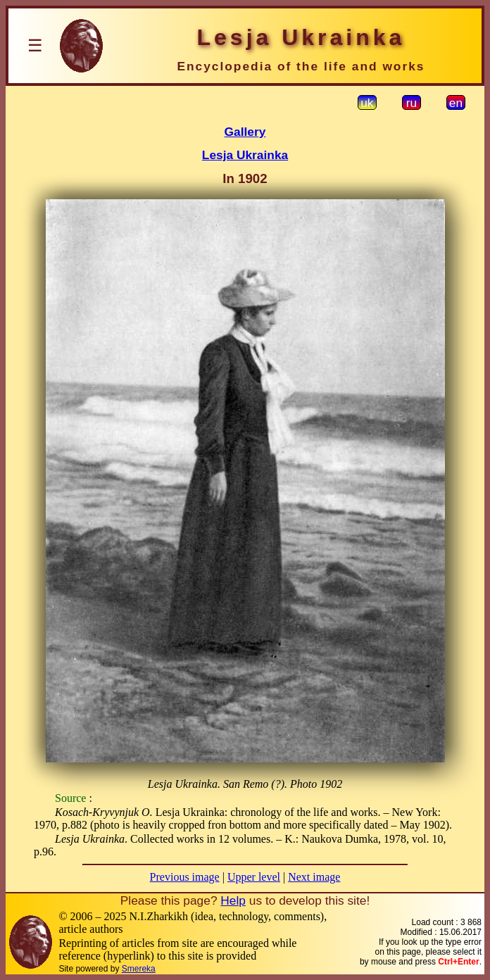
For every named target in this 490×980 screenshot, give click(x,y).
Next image (314, 877)
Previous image (185, 877)
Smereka (139, 969)
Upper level (254, 877)
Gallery (245, 132)
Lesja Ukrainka (245, 155)
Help (233, 900)
